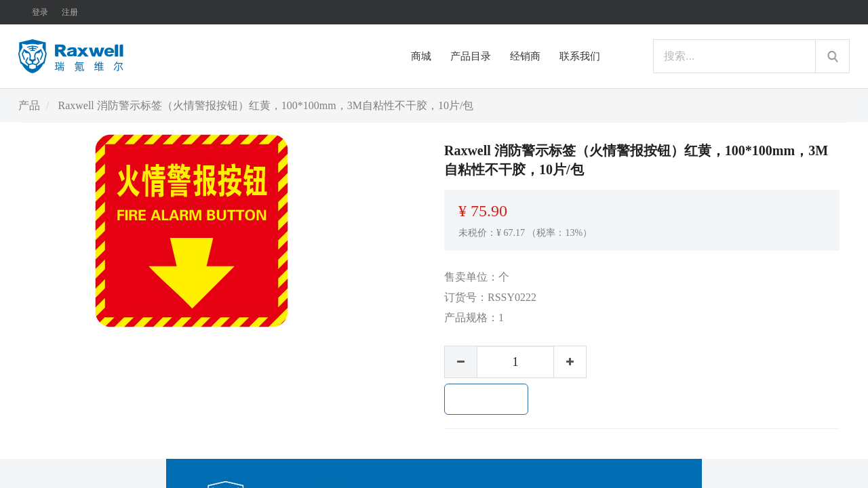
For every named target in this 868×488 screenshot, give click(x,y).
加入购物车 (486, 399)
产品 (29, 105)
